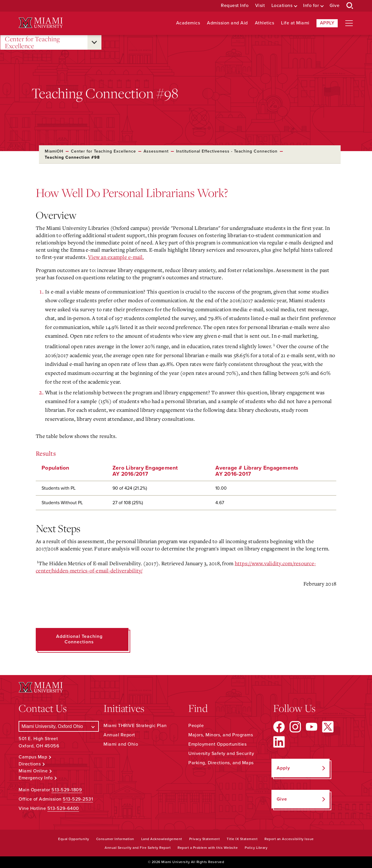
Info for (311, 6)
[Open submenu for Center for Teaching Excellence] (94, 42)
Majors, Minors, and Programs (221, 735)
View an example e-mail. (116, 257)
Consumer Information (115, 839)
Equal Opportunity (74, 839)
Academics (188, 23)
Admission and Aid (227, 23)
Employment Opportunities (217, 744)
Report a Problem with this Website (208, 848)
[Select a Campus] (59, 726)
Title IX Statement (242, 839)
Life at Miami (295, 23)
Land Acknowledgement (162, 839)
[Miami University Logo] (41, 23)
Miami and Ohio (121, 744)
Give (335, 6)
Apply (327, 23)
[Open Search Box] (350, 6)
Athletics (265, 23)
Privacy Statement (205, 839)
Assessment (156, 151)
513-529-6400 (63, 808)
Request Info (235, 6)
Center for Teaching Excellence (32, 43)
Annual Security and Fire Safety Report (138, 848)
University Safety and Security (221, 754)
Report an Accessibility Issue (289, 839)
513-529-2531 (78, 799)
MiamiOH (54, 151)
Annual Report (119, 735)
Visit (260, 6)
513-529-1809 (67, 790)
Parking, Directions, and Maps (221, 763)
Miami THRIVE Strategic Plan (135, 726)
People (196, 726)
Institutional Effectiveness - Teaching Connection (227, 151)
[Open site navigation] (349, 23)
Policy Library (256, 848)
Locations (282, 6)
